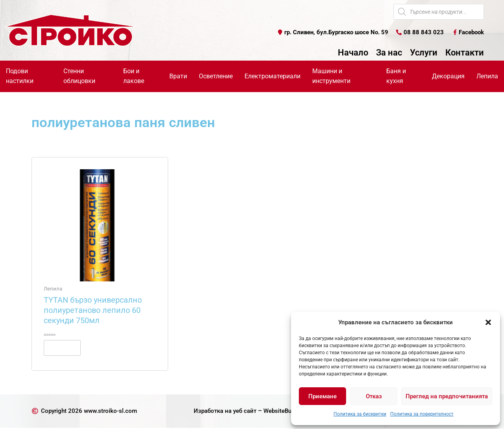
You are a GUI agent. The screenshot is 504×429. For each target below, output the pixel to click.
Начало (353, 53)
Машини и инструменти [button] (331, 76)
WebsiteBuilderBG (289, 412)
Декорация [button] (448, 76)
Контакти (465, 53)
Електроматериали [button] (272, 76)
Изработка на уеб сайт (223, 412)
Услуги (424, 53)
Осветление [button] (216, 76)
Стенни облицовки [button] (79, 76)
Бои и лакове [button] (134, 76)
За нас (389, 53)
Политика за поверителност (422, 414)
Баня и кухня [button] (396, 76)
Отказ (374, 396)
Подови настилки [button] (20, 76)
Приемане (322, 396)
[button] (488, 322)
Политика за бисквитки (360, 414)
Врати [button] (178, 76)
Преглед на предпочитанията (447, 396)
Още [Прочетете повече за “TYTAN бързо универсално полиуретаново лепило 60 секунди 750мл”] (66, 348)
